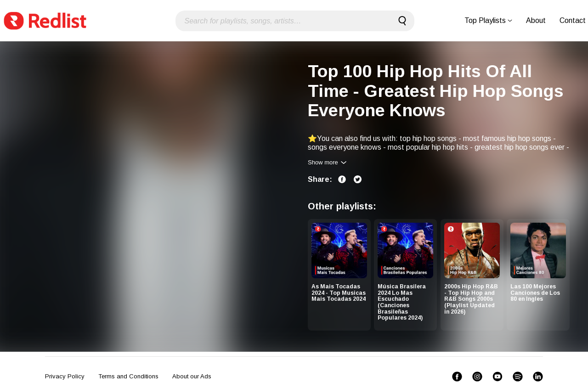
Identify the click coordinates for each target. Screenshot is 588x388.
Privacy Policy (65, 376)
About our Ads (192, 376)
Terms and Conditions (128, 376)
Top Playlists (488, 20)
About (536, 20)
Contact (573, 20)
